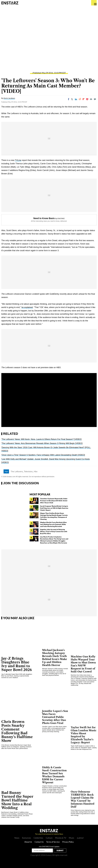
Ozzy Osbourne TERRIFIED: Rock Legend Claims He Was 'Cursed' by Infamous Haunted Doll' (83, 799)
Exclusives (26, 838)
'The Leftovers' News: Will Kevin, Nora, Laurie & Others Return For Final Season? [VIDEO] (41, 439)
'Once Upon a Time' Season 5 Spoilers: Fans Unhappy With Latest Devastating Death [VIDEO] (43, 455)
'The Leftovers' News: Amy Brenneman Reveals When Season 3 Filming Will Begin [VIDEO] (42, 443)
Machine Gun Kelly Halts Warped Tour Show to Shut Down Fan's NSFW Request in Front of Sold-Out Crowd (83, 664)
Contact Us (39, 842)
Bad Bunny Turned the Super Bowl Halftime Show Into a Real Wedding (17, 800)
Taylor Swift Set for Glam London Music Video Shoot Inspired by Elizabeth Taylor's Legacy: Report (84, 735)
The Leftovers (17, 472)
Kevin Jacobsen (9, 98)
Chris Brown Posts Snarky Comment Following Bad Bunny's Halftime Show (17, 731)
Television (28, 472)
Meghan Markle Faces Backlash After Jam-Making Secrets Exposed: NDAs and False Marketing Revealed (53, 524)
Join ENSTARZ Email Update (49, 846)
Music (72, 838)
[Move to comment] (95, 99)
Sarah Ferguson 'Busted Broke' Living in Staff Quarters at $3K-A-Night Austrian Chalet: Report (54, 508)
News (17, 838)
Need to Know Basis (44, 218)
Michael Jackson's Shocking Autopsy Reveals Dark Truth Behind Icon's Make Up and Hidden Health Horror (55, 658)
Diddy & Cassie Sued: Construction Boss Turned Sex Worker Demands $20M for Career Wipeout (54, 775)
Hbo (36, 472)
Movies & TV (61, 838)
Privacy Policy (68, 842)
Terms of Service (53, 842)
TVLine (18, 160)
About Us (28, 842)
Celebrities (38, 838)
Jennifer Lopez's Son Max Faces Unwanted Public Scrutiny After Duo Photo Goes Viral (55, 717)
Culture (49, 838)
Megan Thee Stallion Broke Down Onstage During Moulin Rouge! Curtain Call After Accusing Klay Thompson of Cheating (54, 516)
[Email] (91, 99)
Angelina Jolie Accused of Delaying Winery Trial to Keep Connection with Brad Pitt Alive (54, 531)
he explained (27, 307)
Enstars (10, 3)
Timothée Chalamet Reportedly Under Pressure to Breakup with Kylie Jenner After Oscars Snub (54, 501)
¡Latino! (80, 838)
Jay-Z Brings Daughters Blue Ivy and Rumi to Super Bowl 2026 (17, 664)
